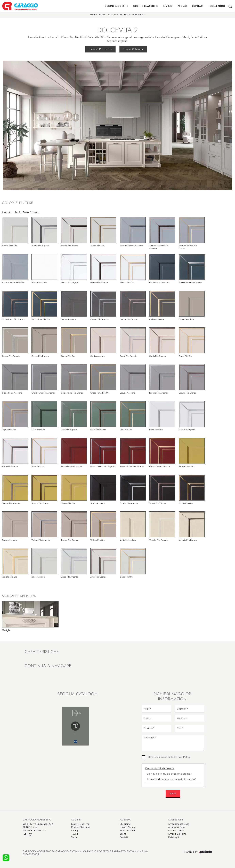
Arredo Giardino (177, 834)
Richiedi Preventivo (100, 49)
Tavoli (75, 834)
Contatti (198, 6)
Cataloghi (174, 837)
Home (93, 15)
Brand (123, 834)
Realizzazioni (127, 831)
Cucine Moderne (116, 6)
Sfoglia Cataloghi (133, 49)
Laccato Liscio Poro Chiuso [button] (21, 212)
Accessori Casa (177, 827)
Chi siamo (125, 824)
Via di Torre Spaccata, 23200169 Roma (38, 826)
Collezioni (217, 6)
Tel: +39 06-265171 (34, 831)
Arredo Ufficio (176, 831)
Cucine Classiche (146, 6)
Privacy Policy (182, 757)
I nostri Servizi (128, 827)
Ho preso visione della (169, 757)
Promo (182, 6)
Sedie (74, 837)
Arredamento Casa (179, 824)
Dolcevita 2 (139, 15)
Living (168, 6)
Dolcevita (124, 15)
